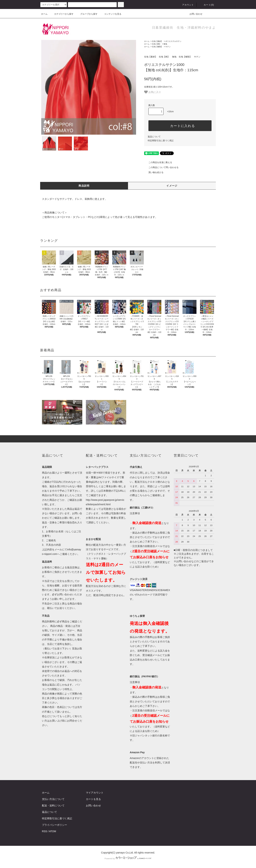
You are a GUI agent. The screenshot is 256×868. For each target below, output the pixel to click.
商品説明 (84, 186)
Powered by (128, 859)
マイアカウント (95, 793)
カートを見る (93, 799)
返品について (154, 137)
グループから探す (87, 14)
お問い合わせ (194, 14)
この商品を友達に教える (158, 162)
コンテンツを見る (111, 14)
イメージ (172, 186)
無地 (165, 44)
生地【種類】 (157, 47)
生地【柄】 (157, 44)
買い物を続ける (154, 172)
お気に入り (153, 92)
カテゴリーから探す (62, 14)
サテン (168, 47)
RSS (45, 831)
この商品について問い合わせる (161, 167)
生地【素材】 (157, 41)
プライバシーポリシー (54, 825)
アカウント (186, 5)
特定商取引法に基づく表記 (161, 141)
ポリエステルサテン (173, 41)
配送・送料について (53, 806)
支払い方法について (53, 799)
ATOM (53, 831)
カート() (207, 5)
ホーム (44, 14)
